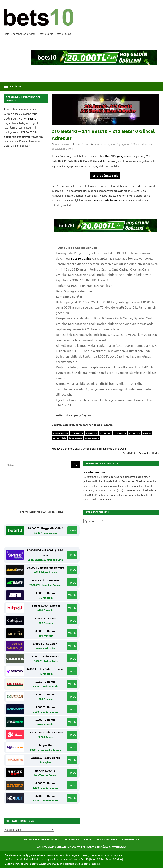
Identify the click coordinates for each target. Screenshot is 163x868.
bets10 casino (102, 144)
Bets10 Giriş (72, 839)
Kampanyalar (131, 839)
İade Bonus (75, 438)
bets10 (147, 433)
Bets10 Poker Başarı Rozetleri (140, 453)
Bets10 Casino (81, 258)
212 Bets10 (120, 433)
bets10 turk (82, 144)
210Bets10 (91, 433)
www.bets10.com (94, 472)
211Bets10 (106, 433)
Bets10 (32, 118)
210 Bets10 (77, 433)
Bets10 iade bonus (106, 200)
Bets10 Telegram (91, 864)
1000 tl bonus (60, 433)
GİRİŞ (72, 530)
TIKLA (72, 555)
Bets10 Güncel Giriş (105, 176)
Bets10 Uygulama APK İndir (101, 839)
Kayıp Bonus (66, 149)
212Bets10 (134, 433)
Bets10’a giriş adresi (119, 156)
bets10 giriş (117, 144)
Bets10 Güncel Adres (136, 144)
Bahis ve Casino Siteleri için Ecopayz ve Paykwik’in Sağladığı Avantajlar (81, 847)
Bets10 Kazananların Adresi (42, 839)
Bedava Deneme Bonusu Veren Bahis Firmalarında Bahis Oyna (90, 449)
